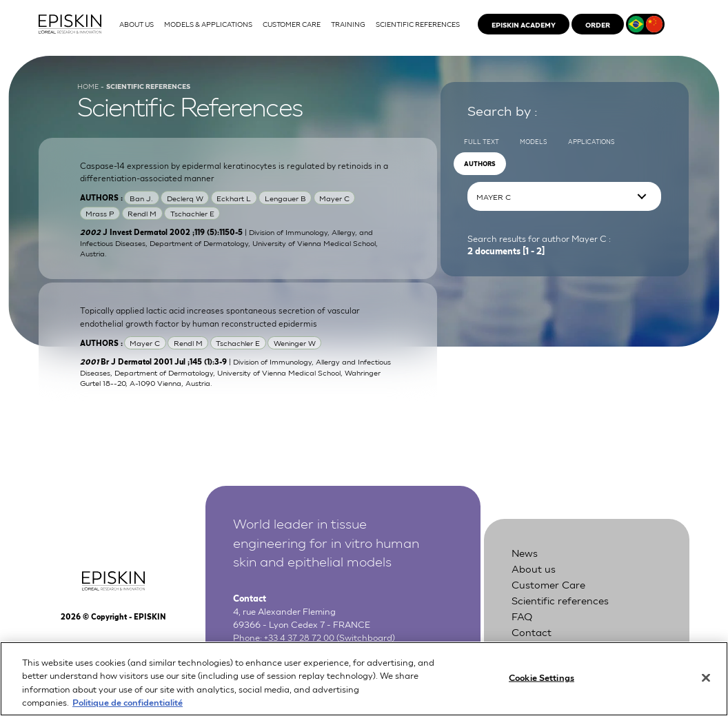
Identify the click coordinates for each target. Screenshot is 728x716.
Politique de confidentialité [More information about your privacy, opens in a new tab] (128, 709)
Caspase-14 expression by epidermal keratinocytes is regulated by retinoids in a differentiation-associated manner (235, 179)
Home (89, 93)
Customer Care (550, 594)
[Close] (706, 684)
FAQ (523, 625)
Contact (532, 641)
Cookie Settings (542, 684)
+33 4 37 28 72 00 (302, 646)
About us (534, 579)
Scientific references (562, 610)
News (525, 563)
